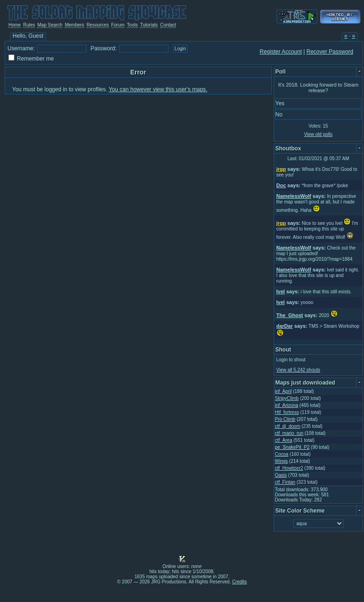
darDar (285, 326)
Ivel (281, 291)
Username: (21, 48)
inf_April (283, 391)
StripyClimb (287, 398)
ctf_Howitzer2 (289, 468)
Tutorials (149, 25)
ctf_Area (284, 440)
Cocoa (282, 454)
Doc (281, 185)
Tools (132, 25)
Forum (118, 25)
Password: (103, 48)
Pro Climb (285, 419)
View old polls (318, 134)
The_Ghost (290, 315)
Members (74, 25)
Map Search (50, 25)
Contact (168, 25)
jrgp (281, 169)
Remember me (35, 59)
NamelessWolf (294, 196)
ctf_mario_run (289, 433)
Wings (282, 461)
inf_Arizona (287, 405)
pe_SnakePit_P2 (293, 447)
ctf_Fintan (285, 482)
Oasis (281, 475)
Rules (29, 25)
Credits (240, 582)
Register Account (281, 52)
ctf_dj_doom (288, 426)
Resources (98, 25)
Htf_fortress (287, 412)
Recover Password (330, 52)
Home (15, 25)
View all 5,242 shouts (298, 370)
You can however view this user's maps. (158, 89)
